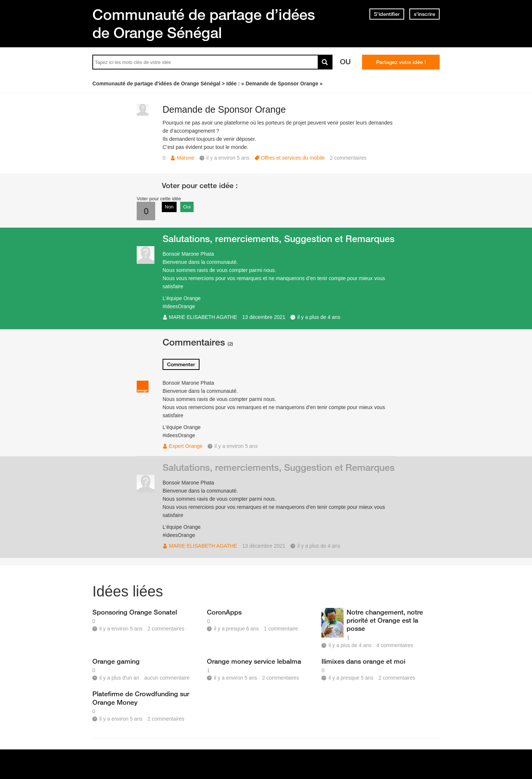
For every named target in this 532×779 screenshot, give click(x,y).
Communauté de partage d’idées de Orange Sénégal (204, 23)
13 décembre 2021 (264, 317)
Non (169, 207)
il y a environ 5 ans (236, 446)
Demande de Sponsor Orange (224, 109)
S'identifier (387, 14)
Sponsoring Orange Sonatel (135, 612)
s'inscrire (424, 14)
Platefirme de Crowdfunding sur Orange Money (141, 698)
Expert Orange (186, 446)
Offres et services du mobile (293, 158)
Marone (185, 158)
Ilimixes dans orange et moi (363, 661)
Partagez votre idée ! (401, 62)
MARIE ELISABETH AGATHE (203, 317)
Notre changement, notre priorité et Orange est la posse (385, 620)
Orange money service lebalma (254, 661)
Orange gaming (116, 661)
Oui (187, 207)
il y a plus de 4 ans (319, 317)
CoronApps (224, 612)
